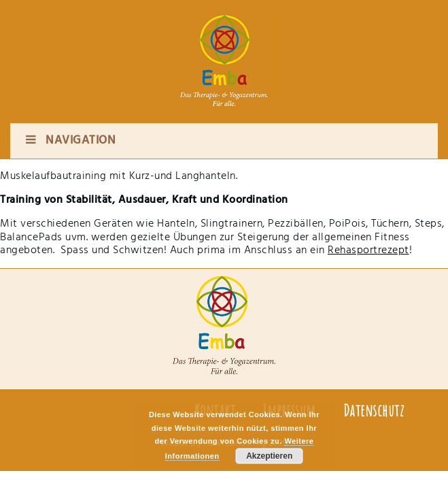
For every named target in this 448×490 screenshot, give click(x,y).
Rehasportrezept (368, 250)
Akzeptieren (269, 456)
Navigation (70, 141)
